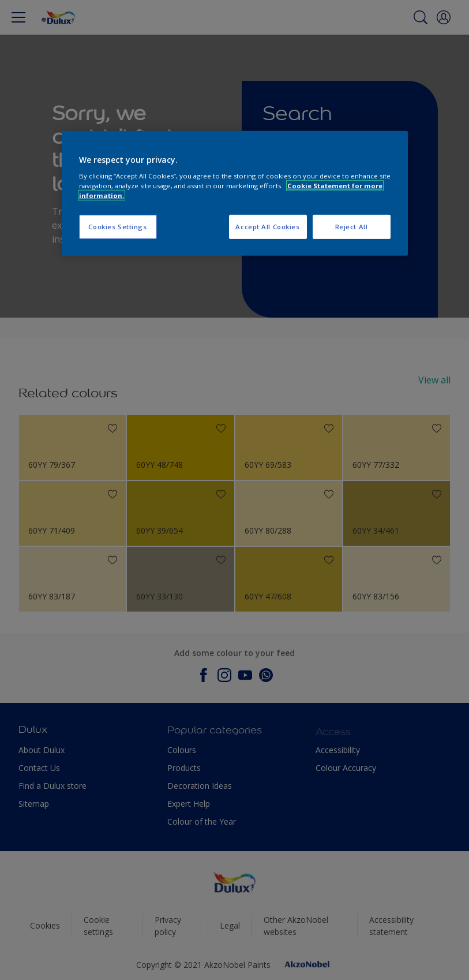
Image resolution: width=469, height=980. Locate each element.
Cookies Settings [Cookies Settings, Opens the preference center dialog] (117, 227)
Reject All (352, 227)
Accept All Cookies (267, 227)
